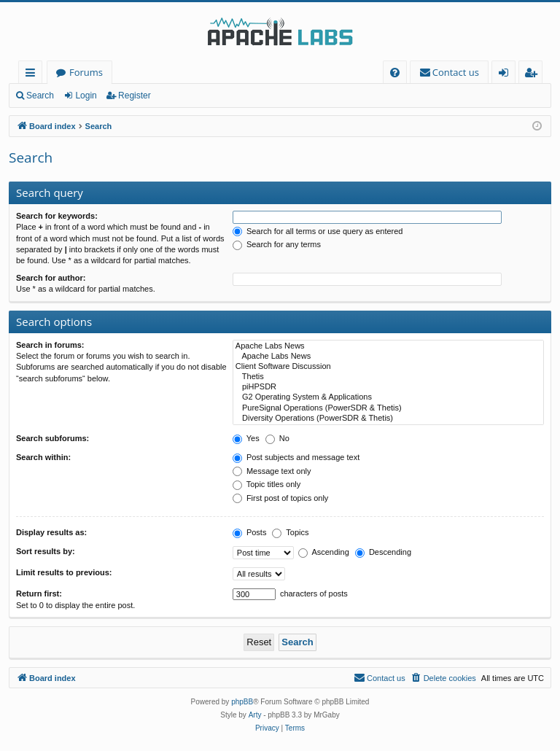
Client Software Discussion (388, 367)
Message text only (272, 471)
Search (40, 96)
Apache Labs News (388, 346)
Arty (255, 715)
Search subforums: (52, 438)
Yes (246, 438)
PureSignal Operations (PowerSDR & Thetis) (388, 408)
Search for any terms (277, 244)
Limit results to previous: (64, 572)
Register (135, 96)
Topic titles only (267, 484)
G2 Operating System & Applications (388, 397)
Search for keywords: (57, 216)
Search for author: (51, 278)
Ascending (324, 552)
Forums (86, 72)
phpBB (242, 702)
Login (86, 96)
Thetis (388, 377)
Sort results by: (46, 551)
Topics (290, 532)
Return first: (39, 594)
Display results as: (51, 532)
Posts (250, 532)
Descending (383, 552)
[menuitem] (395, 73)
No (277, 438)
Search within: (43, 457)
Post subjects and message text (296, 457)
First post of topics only (281, 498)
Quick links (33, 75)
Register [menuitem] (534, 75)
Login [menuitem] (506, 75)
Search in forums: (50, 345)
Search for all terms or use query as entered (318, 231)
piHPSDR (388, 387)
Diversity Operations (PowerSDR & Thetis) (388, 419)
